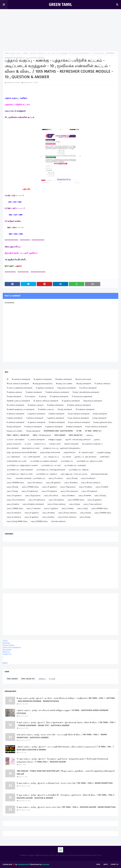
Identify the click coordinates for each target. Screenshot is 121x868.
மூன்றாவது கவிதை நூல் (99, 474)
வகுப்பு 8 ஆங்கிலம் (32, 513)
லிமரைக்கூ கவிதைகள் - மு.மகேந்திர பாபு (30, 478)
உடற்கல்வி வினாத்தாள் (36, 440)
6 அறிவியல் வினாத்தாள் (16, 414)
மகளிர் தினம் (105, 457)
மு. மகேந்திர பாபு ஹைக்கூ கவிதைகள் (44, 461)
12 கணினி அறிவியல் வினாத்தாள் (79, 405)
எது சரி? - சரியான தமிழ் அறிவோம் (78, 440)
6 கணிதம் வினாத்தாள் (57, 414)
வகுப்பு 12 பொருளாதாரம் (16, 500)
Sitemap (6, 643)
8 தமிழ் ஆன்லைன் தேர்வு (103, 422)
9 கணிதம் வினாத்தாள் (74, 427)
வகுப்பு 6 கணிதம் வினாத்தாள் (33, 504)
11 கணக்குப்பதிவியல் (14, 392)
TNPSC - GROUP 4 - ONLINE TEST (18, 435)
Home (7, 53)
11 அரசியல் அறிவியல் (102, 384)
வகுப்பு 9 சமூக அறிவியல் (67, 517)
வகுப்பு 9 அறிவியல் (14, 517)
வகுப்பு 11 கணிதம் (86, 487)
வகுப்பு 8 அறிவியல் (14, 513)
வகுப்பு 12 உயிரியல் (51, 496)
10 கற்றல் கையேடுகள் (83, 379)
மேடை (9, 478)
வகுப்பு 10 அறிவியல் (35, 483)
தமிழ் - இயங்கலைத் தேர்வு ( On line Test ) (22, 452)
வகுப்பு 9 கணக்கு (48, 517)
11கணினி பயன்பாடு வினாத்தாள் (18, 401)
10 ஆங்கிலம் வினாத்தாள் (43, 379)
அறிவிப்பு (90, 435)
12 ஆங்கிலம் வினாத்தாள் (71, 401)
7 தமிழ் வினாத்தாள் (99, 418)
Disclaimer (7, 650)
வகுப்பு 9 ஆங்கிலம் (32, 517)
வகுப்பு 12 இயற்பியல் (33, 496)
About (106, 864)
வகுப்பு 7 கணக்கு (68, 508)
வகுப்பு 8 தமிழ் (86, 513)
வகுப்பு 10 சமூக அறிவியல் (91, 483)
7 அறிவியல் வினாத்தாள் (35, 418)
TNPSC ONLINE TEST (76, 435)
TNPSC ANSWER (60, 435)
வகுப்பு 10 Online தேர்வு (15, 483)
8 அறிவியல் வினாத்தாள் (16, 422)
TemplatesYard (23, 864)
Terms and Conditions (12, 648)
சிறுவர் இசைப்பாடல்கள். (31, 448)
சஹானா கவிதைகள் (71, 444)
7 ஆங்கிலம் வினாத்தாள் (55, 418)
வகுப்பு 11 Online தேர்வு (30, 487)
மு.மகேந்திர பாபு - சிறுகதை (79, 470)
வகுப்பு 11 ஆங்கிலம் (49, 487)
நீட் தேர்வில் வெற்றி (86, 452)
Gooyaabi (46, 864)
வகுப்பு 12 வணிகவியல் (37, 500)
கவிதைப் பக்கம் (55, 444)
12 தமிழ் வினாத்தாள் (65, 409)
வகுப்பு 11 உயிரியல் (56, 478)
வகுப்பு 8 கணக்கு (49, 513)
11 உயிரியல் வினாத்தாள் (88, 388)
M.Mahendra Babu (13, 83)
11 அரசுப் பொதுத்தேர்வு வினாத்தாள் (20, 388)
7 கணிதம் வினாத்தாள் (15, 418)
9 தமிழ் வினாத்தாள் (33, 431)
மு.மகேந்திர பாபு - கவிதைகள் (75, 465)
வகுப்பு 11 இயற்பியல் (68, 487)
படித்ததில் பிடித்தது (104, 452)
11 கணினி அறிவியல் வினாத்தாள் (57, 392)
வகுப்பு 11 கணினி (102, 487)
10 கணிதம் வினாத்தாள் (64, 379)
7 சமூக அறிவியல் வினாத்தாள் (78, 418)
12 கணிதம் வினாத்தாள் (55, 405)
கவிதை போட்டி (40, 444)
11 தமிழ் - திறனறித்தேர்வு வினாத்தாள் (86, 392)
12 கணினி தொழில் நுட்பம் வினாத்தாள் (21, 409)
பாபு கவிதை (67, 457)
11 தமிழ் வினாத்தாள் (14, 396)
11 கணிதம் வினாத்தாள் (34, 392)
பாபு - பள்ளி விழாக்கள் (32, 457)
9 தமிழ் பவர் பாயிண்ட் (15, 431)
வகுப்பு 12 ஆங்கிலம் (14, 496)
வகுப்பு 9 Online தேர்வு (103, 513)
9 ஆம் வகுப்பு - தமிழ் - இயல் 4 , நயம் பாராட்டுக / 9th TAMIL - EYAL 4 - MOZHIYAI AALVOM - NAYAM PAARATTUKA (66, 807)
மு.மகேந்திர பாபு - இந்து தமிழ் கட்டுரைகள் (22, 465)
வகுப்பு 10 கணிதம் (71, 483)
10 (8, 379)
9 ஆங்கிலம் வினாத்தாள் (54, 427)
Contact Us (114, 864)
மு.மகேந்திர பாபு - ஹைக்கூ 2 (47, 474)
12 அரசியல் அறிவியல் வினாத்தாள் (46, 401)
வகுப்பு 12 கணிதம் (68, 496)
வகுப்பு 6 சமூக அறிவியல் (57, 504)
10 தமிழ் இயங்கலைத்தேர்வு (43, 384)
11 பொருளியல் (30, 396)
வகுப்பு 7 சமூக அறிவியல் (93, 504)
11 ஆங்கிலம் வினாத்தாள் (45, 388)
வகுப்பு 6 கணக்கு (13, 504)
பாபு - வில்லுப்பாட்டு (51, 457)
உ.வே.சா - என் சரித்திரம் (16, 440)
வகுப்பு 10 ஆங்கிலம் (53, 483)
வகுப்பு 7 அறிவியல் (34, 508)
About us (6, 652)
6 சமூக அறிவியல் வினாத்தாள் (79, 414)
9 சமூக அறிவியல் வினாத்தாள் (96, 427)
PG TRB (79, 431)
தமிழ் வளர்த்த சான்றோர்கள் (50, 452)
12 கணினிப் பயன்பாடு (46, 409)
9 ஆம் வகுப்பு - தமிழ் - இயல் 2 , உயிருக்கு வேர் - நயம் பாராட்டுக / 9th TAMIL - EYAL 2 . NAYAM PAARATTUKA (65, 783)
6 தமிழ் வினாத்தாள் (100, 414)
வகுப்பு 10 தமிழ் (13, 487)
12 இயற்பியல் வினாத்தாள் (93, 401)
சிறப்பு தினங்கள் (13, 448)
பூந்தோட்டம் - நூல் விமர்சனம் (85, 457)
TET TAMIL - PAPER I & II (93, 431)
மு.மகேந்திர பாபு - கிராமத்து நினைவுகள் (51, 470)
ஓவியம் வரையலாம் (14, 444)
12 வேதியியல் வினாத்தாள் (85, 409)
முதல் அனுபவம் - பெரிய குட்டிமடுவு (74, 474)
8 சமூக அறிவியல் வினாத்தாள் (79, 422)
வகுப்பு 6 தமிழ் (75, 504)
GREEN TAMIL (60, 5)
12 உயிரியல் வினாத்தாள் (16, 405)
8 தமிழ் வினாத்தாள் (14, 427)
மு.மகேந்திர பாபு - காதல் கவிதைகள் (20, 470)
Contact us (7, 654)
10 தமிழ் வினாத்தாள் (84, 384)
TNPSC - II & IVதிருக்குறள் (42, 435)
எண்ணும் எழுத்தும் (55, 440)
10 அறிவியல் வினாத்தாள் (21, 379)
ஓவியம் (97, 440)
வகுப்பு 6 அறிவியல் (88, 478)
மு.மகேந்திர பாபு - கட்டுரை (51, 465)
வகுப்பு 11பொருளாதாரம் (69, 491)
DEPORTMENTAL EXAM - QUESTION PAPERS (58, 431)
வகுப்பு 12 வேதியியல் (89, 491)
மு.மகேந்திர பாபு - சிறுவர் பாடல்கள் (20, 474)
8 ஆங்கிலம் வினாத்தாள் (37, 422)
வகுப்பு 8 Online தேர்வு (99, 508)
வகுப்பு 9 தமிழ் (85, 517)
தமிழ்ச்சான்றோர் (70, 452)
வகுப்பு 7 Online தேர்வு (15, 508)
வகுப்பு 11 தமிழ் (12, 491)
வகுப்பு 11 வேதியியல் (49, 491)
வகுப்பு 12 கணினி (85, 496)
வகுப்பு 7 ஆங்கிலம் (51, 508)
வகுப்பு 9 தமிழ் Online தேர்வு (17, 521)
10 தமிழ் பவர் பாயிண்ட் (64, 384)
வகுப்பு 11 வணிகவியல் (30, 491)
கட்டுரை (28, 444)
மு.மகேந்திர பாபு (67, 461)
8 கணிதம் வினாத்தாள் (57, 422)
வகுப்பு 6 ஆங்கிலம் (95, 500)
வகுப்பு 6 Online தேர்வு (76, 500)
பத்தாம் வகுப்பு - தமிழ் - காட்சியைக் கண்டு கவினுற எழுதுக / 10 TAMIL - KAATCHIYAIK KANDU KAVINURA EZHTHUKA (63, 712)
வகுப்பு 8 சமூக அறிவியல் (67, 513)
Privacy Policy (8, 645)
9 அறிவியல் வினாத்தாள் (33, 427)
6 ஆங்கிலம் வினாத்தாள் (36, 414)
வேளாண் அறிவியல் (58, 521)
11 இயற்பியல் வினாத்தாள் (66, 388)
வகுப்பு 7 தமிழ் (82, 508)
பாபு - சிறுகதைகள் (13, 457)
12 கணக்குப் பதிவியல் (36, 405)
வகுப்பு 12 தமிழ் (72, 478)
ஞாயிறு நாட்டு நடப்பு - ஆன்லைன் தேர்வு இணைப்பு (62, 448)
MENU (5, 663)
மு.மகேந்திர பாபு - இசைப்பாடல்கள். (90, 461)
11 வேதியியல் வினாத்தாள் (59, 396)
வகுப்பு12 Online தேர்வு (39, 521)
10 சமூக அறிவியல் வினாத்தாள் (18, 384)
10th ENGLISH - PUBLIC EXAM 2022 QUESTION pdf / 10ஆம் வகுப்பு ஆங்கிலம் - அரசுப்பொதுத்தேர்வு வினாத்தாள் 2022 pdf (66, 772)
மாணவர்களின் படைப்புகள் (17, 461)
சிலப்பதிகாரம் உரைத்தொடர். (92, 444)
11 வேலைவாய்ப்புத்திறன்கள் (82, 396)
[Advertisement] (60, 29)
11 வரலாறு (43, 396)
